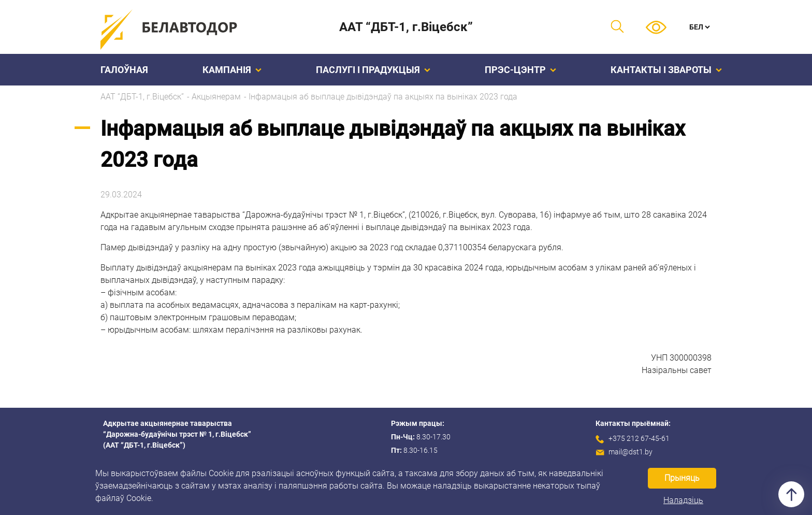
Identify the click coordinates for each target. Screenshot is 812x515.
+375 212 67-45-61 (639, 438)
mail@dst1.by (630, 452)
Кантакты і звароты (666, 70)
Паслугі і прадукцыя (373, 70)
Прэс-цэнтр (520, 70)
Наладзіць (683, 500)
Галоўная (124, 70)
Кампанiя (232, 70)
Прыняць (682, 478)
